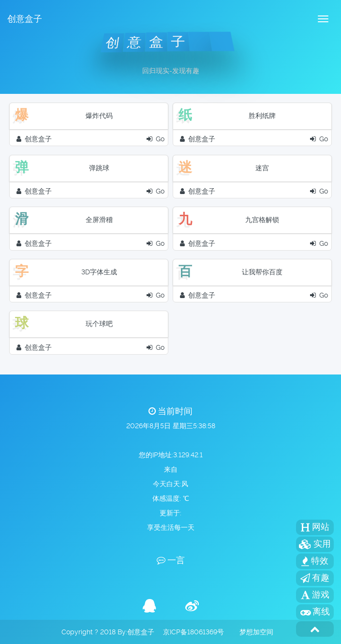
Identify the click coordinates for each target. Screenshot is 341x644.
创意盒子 (25, 19)
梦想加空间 (256, 632)
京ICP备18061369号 (193, 632)
